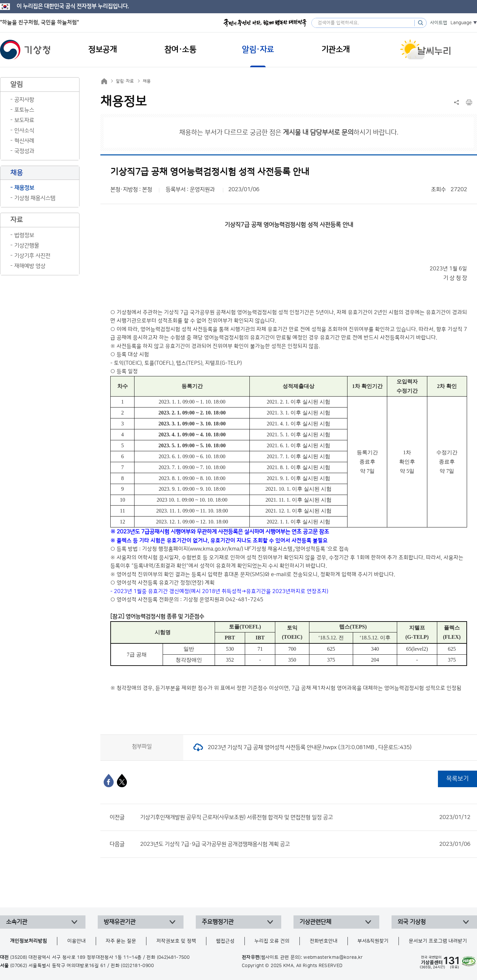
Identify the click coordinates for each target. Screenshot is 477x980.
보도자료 (24, 120)
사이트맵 (439, 23)
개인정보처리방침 (28, 941)
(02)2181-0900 (137, 966)
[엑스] (122, 781)
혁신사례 (24, 141)
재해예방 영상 (30, 266)
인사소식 (24, 131)
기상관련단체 (315, 922)
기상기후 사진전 (32, 256)
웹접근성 (225, 941)
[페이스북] (109, 781)
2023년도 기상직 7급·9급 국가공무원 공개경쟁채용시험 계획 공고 (305, 844)
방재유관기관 (120, 922)
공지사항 (24, 100)
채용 (147, 81)
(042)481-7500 (173, 957)
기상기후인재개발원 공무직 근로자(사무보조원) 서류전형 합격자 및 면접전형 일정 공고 (305, 817)
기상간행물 (27, 245)
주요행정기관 (218, 922)
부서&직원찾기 (373, 941)
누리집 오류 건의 (272, 941)
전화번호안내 (324, 941)
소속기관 (17, 922)
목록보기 (457, 779)
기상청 (25, 50)
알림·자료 (125, 81)
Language (461, 23)
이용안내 (77, 941)
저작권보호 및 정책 (176, 941)
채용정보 (24, 188)
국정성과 (24, 151)
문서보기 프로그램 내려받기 (438, 941)
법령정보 (24, 235)
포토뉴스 (24, 110)
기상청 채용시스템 (35, 198)
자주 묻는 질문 (121, 941)
